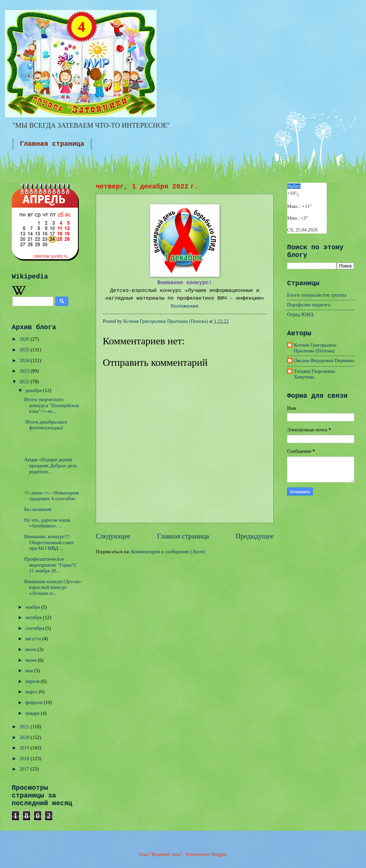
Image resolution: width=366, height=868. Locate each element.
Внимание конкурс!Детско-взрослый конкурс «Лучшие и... (53, 587)
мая (30, 670)
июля (31, 649)
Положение (185, 306)
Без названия (38, 509)
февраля (34, 702)
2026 (25, 339)
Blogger (219, 854)
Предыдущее (255, 536)
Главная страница (52, 144)
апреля (33, 681)
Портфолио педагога (309, 305)
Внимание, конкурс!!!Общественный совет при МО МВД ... (49, 542)
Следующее (113, 536)
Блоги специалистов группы (317, 295)
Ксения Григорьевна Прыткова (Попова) (315, 348)
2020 (25, 737)
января (33, 713)
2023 (25, 371)
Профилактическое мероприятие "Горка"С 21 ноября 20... (51, 565)
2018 (25, 758)
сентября (35, 628)
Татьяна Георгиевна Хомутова (314, 374)
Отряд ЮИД (300, 314)
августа (34, 639)
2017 (25, 769)
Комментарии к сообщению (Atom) (168, 552)
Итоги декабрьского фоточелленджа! (46, 425)
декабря (34, 390)
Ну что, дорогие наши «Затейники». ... (47, 523)
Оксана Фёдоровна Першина (324, 360)
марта (32, 692)
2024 (25, 360)
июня (31, 660)
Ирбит (294, 186)
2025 (25, 350)
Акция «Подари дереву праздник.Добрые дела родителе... (51, 465)
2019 (25, 748)
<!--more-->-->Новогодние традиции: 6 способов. (52, 496)
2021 (25, 727)
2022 (25, 382)
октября (34, 617)
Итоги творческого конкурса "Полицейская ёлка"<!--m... (52, 405)
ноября (33, 607)
